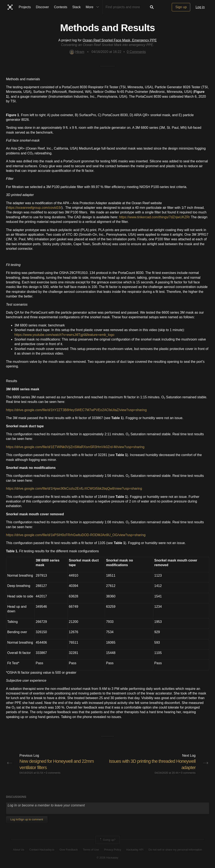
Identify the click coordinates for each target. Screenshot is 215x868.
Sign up (181, 7)
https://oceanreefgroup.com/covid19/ (34, 208)
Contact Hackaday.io (42, 850)
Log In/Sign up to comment (27, 819)
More (93, 7)
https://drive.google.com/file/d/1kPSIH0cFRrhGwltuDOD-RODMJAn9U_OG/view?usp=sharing (76, 535)
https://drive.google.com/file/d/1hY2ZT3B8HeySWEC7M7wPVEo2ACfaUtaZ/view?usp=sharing (76, 410)
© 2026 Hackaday (107, 858)
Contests (61, 7)
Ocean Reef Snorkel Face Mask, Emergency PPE (120, 40)
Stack (76, 7)
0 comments (53, 773)
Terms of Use (91, 850)
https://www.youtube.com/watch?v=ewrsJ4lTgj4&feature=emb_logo (64, 335)
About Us (19, 850)
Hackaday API (135, 850)
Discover (42, 7)
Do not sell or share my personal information (175, 850)
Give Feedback (69, 850)
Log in (200, 7)
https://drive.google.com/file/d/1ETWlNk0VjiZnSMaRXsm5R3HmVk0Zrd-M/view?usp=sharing (75, 447)
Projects (25, 7)
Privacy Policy (113, 850)
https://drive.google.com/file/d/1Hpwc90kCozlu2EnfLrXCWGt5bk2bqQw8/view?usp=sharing (74, 489)
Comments (136, 52)
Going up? (107, 840)
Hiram (77, 52)
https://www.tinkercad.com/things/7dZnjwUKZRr (155, 217)
